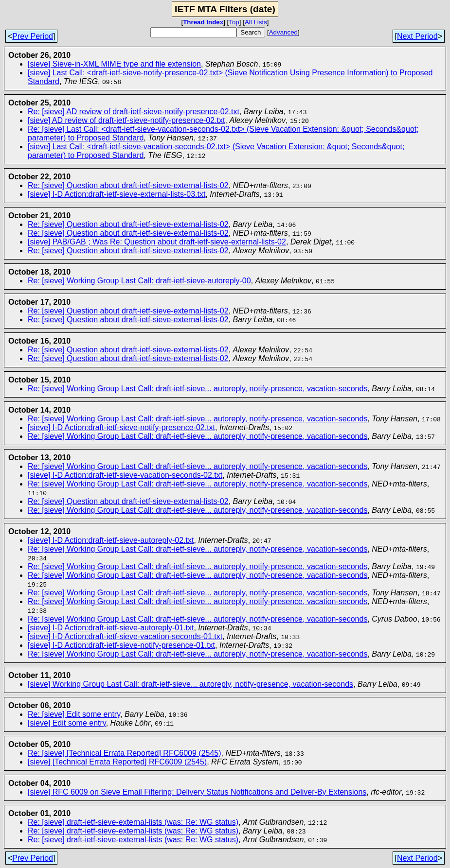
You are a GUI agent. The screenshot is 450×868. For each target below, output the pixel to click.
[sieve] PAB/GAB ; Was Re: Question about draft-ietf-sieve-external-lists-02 (157, 242)
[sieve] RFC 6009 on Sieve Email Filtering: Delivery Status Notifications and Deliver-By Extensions (197, 792)
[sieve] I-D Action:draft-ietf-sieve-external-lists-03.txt (117, 194)
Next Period (417, 36)
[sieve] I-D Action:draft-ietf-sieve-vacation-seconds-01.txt (125, 636)
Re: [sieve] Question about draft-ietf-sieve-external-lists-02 (128, 185)
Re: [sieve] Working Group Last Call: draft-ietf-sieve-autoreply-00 (139, 281)
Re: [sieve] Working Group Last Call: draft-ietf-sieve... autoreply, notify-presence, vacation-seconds (198, 389)
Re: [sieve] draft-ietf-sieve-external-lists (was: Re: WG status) (133, 822)
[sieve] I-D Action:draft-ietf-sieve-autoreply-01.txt (111, 628)
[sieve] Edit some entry (67, 723)
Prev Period (33, 36)
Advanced (283, 32)
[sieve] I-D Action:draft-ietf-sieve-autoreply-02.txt (111, 540)
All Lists (256, 22)
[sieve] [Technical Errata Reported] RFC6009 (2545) (117, 762)
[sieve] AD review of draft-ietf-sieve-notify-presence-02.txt (126, 120)
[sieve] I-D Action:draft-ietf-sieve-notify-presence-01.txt (121, 645)
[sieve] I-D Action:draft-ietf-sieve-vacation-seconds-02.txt (125, 475)
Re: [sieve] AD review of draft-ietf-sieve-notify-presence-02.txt (134, 112)
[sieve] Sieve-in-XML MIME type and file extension (114, 64)
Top (234, 22)
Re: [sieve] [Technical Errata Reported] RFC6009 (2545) (125, 753)
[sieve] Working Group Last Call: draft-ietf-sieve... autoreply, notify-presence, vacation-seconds (190, 684)
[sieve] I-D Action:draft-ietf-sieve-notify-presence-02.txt (121, 427)
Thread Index (203, 22)
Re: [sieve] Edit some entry (74, 714)
